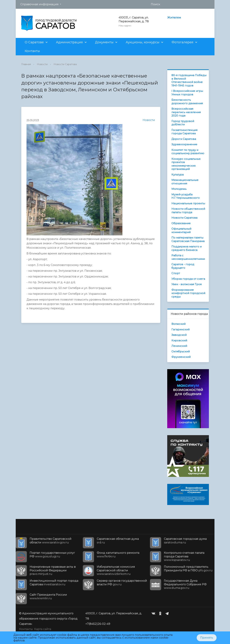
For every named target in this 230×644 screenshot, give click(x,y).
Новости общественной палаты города (188, 211)
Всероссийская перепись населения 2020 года (186, 112)
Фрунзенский (181, 357)
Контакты (32, 51)
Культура (178, 175)
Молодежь (179, 189)
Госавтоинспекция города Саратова (184, 132)
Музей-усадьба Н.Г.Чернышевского (186, 196)
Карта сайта (43, 629)
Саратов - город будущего (183, 266)
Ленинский (179, 346)
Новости (42, 64)
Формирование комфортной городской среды (188, 293)
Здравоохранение (184, 144)
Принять (207, 638)
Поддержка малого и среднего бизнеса (186, 248)
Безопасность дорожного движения (187, 102)
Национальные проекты (188, 203)
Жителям (174, 18)
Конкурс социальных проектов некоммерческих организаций (186, 164)
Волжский (178, 324)
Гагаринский (180, 329)
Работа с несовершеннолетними (188, 257)
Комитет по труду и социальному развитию (188, 152)
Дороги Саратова (184, 139)
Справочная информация (39, 4)
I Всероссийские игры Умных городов (187, 93)
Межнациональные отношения (185, 182)
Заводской (179, 335)
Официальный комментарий (181, 230)
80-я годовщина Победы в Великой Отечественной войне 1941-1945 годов (189, 80)
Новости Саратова (65, 64)
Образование (181, 223)
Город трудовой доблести (183, 123)
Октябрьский (181, 351)
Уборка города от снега (188, 279)
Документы (104, 42)
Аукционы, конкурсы (143, 42)
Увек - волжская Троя (186, 284)
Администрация (69, 42)
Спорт (176, 273)
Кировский (179, 340)
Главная (26, 64)
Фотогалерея (182, 42)
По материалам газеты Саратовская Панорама (188, 239)
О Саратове (34, 42)
